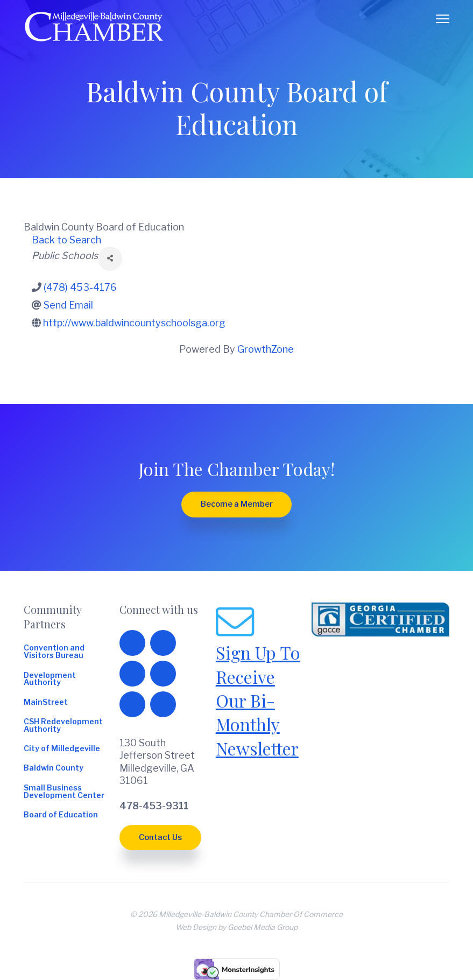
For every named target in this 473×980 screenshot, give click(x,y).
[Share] (110, 259)
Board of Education (61, 815)
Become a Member (237, 504)
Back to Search (66, 240)
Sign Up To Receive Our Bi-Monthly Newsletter (258, 700)
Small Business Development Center (64, 792)
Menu (443, 19)
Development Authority (50, 680)
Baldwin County (54, 768)
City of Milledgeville (62, 749)
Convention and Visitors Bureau (54, 652)
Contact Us (160, 837)
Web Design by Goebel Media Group (236, 927)
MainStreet (46, 703)
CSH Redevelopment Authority (63, 726)
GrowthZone (266, 349)
